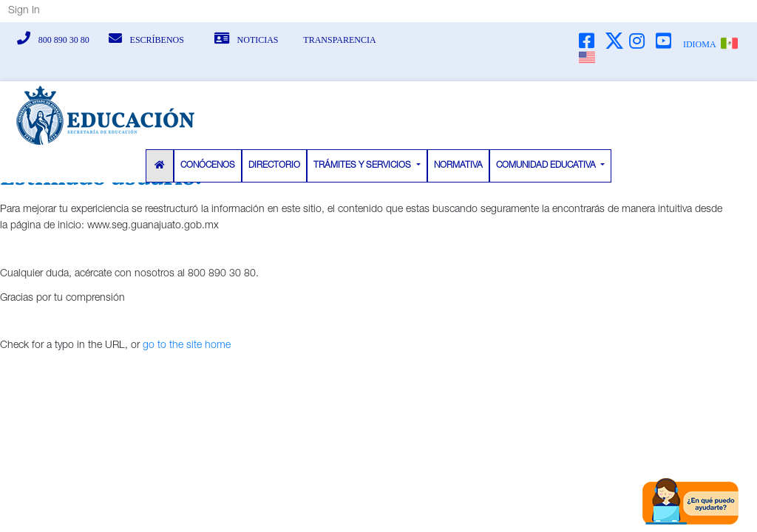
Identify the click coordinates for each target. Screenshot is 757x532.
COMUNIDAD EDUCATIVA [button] (547, 166)
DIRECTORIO (274, 166)
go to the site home (187, 346)
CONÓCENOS (208, 166)
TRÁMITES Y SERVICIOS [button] (363, 166)
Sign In (24, 11)
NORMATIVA (458, 166)
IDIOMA (699, 44)
